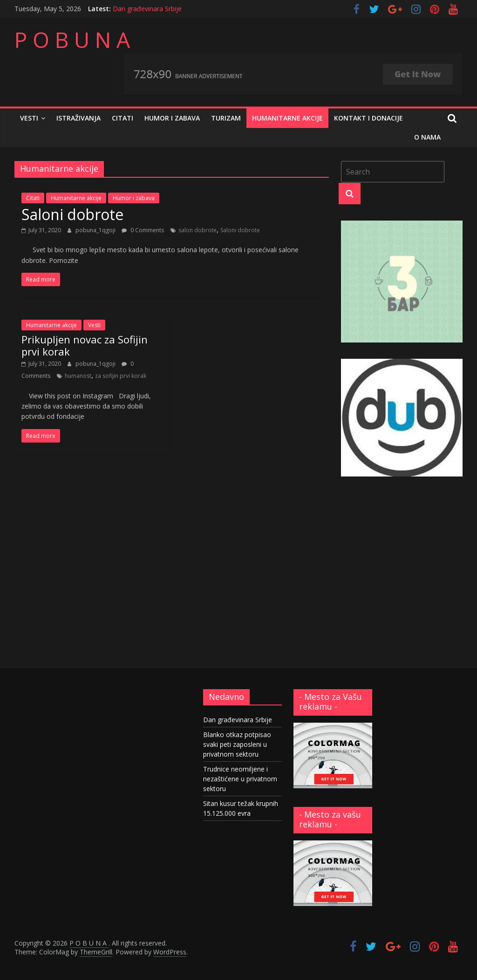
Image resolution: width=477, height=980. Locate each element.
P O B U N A (72, 40)
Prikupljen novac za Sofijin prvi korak (85, 345)
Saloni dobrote (72, 214)
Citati (123, 118)
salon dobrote (198, 230)
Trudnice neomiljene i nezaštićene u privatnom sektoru (240, 779)
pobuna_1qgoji (96, 230)
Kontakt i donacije (368, 118)
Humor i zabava (172, 118)
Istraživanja (78, 118)
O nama (427, 137)
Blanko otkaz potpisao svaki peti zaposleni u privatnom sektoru (237, 744)
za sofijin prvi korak (121, 376)
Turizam (226, 118)
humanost (78, 376)
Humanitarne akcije (287, 118)
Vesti (29, 118)
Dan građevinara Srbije (147, 9)
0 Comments (143, 230)
